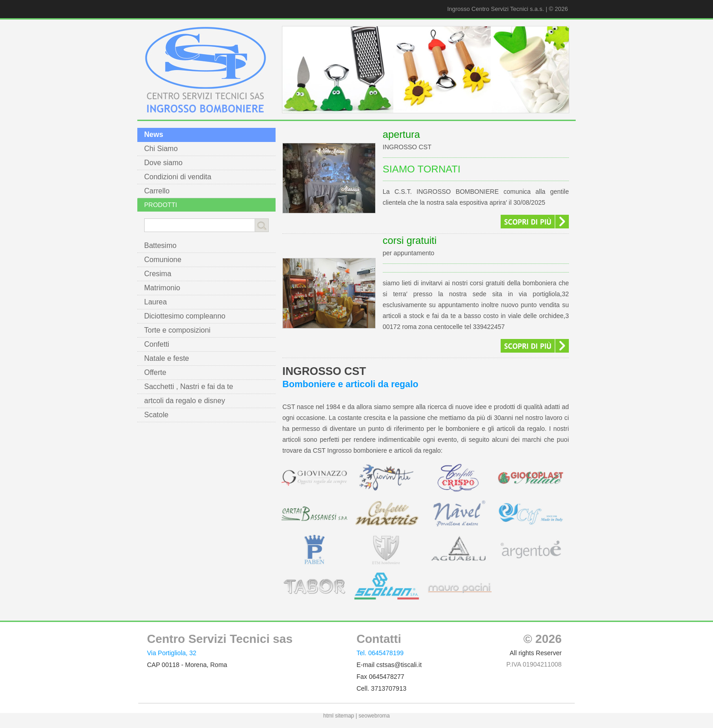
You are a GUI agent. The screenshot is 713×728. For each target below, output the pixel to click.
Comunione (163, 260)
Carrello (157, 191)
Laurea (156, 302)
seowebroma (374, 716)
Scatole (156, 415)
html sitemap (339, 716)
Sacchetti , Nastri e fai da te (189, 387)
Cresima (158, 274)
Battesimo (160, 245)
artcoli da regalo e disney (185, 401)
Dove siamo (163, 163)
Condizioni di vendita (178, 177)
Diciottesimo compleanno (185, 316)
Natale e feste (167, 358)
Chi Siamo (161, 149)
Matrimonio (162, 288)
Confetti (157, 344)
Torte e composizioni (177, 330)
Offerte (155, 372)
